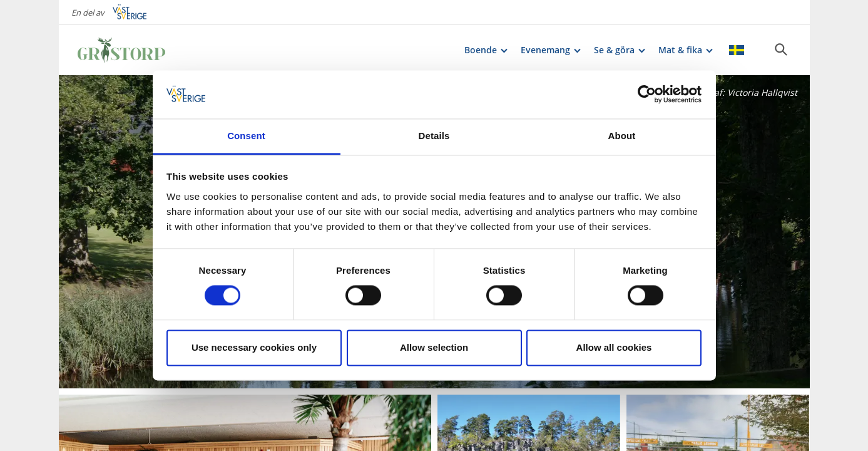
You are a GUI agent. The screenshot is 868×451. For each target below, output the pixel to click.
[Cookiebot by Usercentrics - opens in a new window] (647, 95)
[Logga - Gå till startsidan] (121, 50)
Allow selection (434, 347)
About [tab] (622, 136)
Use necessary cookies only (254, 347)
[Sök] (781, 49)
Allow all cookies (614, 347)
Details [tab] (434, 136)
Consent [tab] (246, 136)
